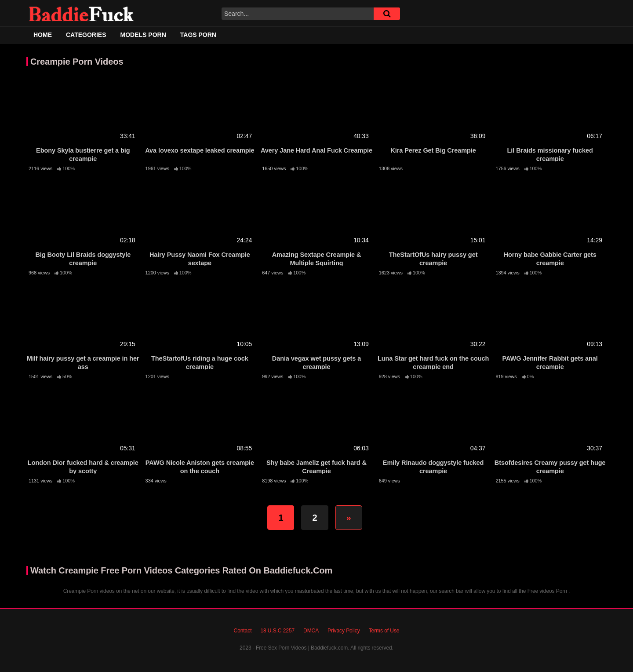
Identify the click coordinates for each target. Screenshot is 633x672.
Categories (86, 35)
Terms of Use (384, 631)
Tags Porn (198, 35)
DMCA (311, 631)
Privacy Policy (344, 631)
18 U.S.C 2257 (277, 631)
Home (43, 35)
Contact (243, 631)
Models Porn (143, 35)
